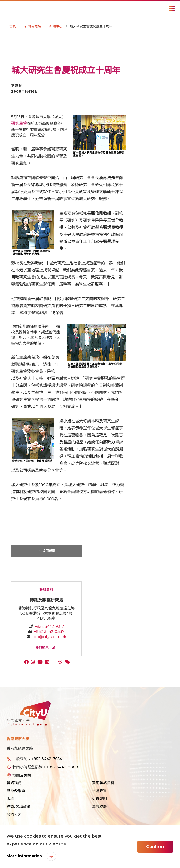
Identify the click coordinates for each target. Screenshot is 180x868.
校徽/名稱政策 (19, 807)
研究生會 (19, 123)
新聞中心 (56, 26)
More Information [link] (25, 856)
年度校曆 (99, 807)
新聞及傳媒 (33, 26)
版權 (10, 799)
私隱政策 (99, 791)
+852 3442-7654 (47, 759)
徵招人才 (14, 815)
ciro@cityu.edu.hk (49, 637)
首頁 (13, 26)
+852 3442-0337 (49, 632)
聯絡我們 (14, 783)
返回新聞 (49, 551)
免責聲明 (99, 799)
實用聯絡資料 (103, 783)
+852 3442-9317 (49, 626)
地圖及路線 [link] (22, 775)
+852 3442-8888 (62, 767)
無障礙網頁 (16, 791)
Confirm (155, 847)
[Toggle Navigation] (172, 8)
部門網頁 (47, 647)
